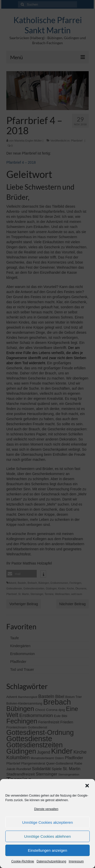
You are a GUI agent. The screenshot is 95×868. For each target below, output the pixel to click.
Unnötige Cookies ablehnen (47, 836)
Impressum (76, 861)
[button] (87, 786)
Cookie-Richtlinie (23, 861)
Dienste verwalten (46, 809)
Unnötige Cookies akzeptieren (47, 822)
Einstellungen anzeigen (48, 850)
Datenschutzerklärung (51, 861)
